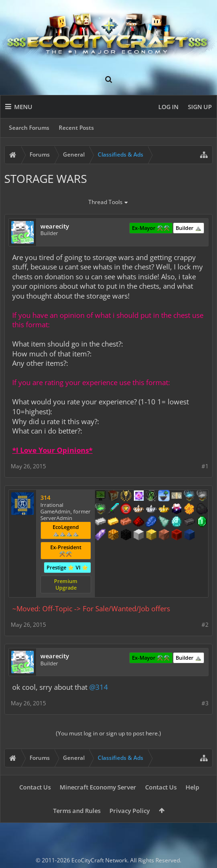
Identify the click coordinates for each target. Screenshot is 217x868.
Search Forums (29, 128)
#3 (205, 703)
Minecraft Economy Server (98, 787)
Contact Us (35, 787)
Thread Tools (109, 203)
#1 (205, 466)
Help (192, 787)
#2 (205, 625)
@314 (99, 687)
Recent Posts (76, 128)
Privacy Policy (130, 811)
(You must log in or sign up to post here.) (108, 733)
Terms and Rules (77, 811)
